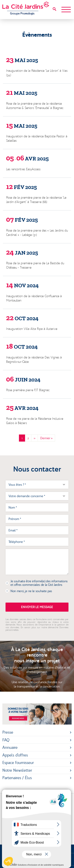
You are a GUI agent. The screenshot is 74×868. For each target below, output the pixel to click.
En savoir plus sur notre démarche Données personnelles (37, 629)
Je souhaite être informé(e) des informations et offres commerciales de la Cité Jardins (39, 583)
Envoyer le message (37, 607)
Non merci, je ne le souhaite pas (31, 591)
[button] (8, 861)
